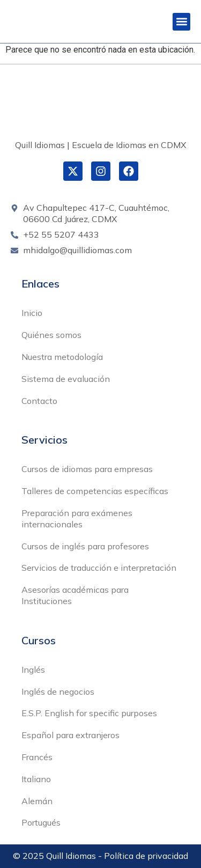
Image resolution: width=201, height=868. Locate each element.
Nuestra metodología (62, 357)
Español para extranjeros (70, 735)
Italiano (36, 779)
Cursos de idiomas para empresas (87, 469)
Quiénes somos (51, 335)
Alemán (37, 801)
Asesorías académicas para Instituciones (75, 595)
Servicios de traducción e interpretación (99, 568)
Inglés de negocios (58, 692)
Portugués (41, 822)
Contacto (39, 401)
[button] (181, 22)
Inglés (33, 670)
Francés (37, 757)
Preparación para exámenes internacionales (77, 518)
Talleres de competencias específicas (95, 491)
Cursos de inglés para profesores (85, 546)
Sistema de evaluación (66, 379)
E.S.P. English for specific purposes (89, 713)
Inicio (32, 313)
